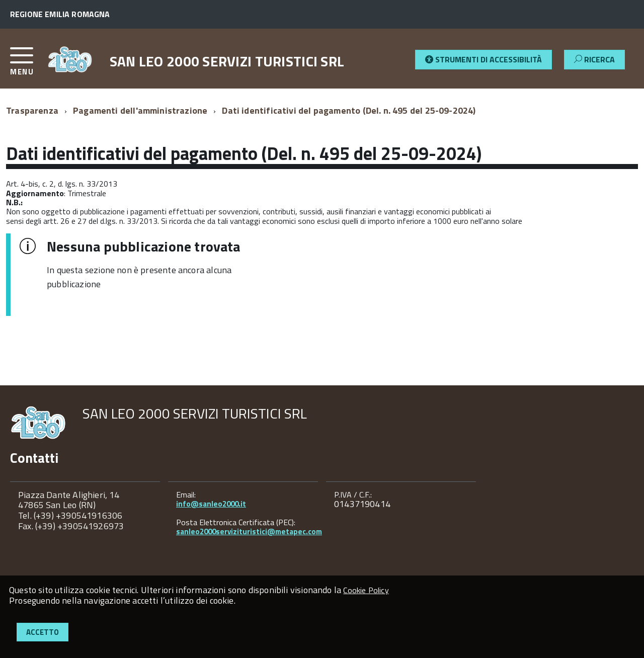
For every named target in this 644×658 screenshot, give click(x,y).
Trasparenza (32, 110)
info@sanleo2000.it (211, 504)
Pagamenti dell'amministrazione (140, 110)
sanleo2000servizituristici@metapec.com (249, 531)
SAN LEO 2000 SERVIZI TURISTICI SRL (227, 61)
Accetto (43, 632)
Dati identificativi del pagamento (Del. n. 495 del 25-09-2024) (349, 110)
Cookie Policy (366, 590)
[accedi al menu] (29, 65)
